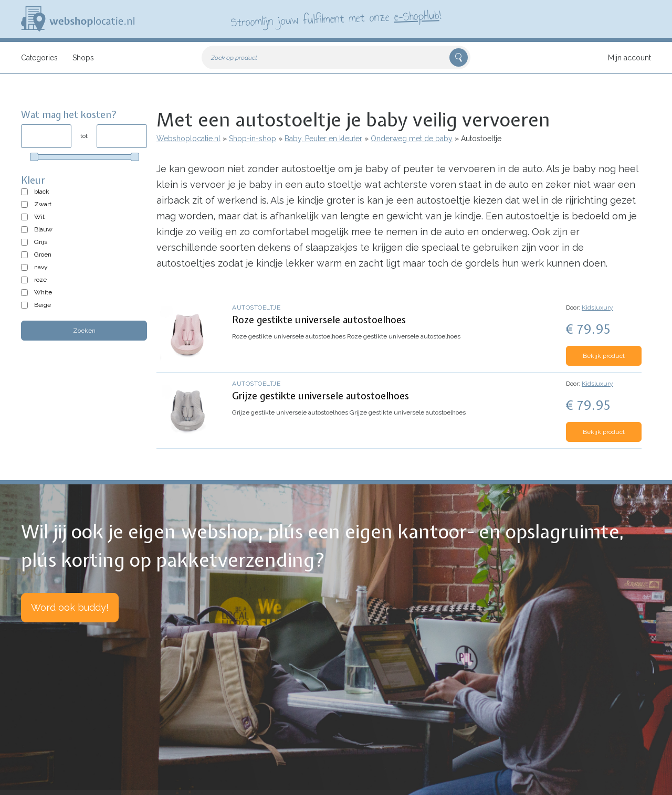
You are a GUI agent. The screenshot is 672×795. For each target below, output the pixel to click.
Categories (39, 58)
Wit (39, 217)
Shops (83, 58)
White (43, 292)
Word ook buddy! (70, 607)
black (42, 192)
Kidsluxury (597, 308)
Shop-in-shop (253, 139)
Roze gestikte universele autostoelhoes (319, 320)
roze (40, 280)
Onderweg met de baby (412, 139)
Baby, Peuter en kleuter (323, 139)
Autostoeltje (256, 308)
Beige (43, 305)
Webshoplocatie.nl (188, 139)
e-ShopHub (417, 16)
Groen (43, 255)
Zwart (43, 204)
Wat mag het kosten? (69, 115)
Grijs (41, 242)
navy (41, 267)
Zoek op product (234, 58)
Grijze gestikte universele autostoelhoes (321, 396)
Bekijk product (604, 356)
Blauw (43, 229)
